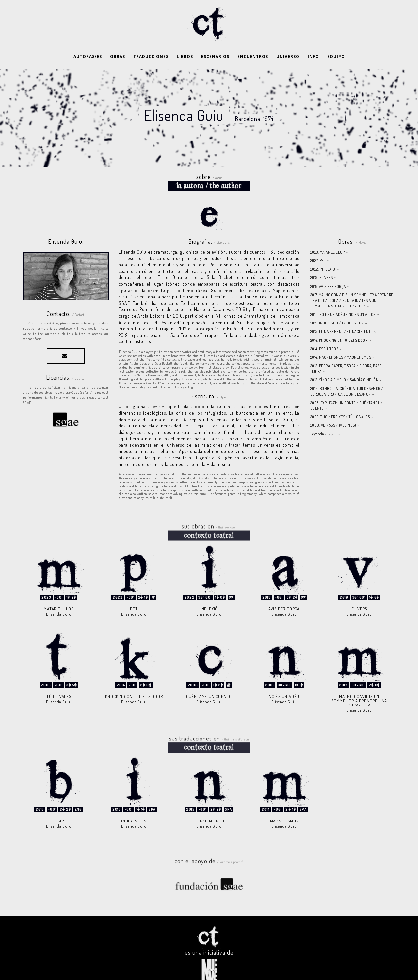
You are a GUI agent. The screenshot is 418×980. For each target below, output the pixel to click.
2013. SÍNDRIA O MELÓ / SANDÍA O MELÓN (344, 364)
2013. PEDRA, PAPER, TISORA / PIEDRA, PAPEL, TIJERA (347, 352)
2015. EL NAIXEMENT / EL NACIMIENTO (342, 315)
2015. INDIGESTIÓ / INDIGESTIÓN (337, 307)
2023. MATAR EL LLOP (328, 236)
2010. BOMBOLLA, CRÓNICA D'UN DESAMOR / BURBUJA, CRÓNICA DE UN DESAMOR (347, 375)
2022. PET (318, 244)
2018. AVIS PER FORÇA (328, 270)
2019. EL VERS (322, 261)
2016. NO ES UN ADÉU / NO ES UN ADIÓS (343, 298)
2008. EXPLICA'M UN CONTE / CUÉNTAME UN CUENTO (347, 389)
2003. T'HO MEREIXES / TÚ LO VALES (340, 400)
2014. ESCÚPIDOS (324, 332)
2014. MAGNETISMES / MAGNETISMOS (341, 341)
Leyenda (323, 417)
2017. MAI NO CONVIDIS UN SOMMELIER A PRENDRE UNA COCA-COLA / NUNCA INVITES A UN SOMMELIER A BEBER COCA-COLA (352, 284)
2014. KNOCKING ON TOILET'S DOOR (339, 324)
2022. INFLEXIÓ (323, 253)
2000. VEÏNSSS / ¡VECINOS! (333, 409)
